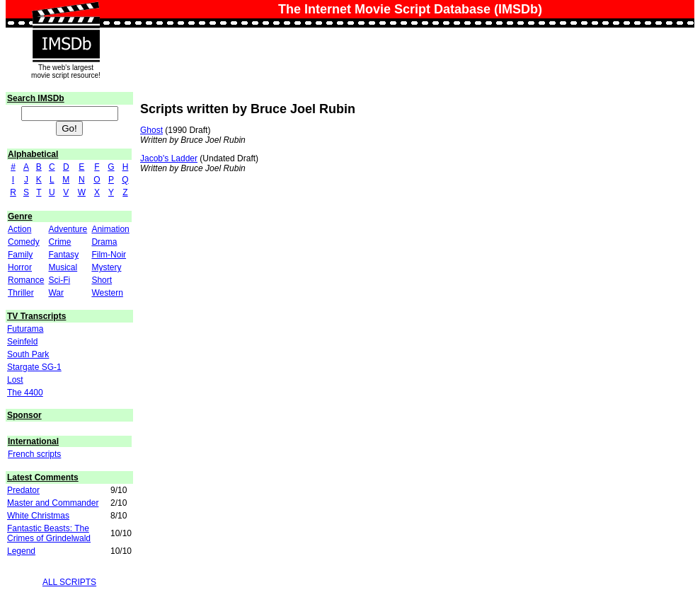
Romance (26, 280)
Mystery (106, 267)
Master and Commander (53, 503)
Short (102, 280)
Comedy (24, 242)
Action (19, 229)
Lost (15, 380)
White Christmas (38, 516)
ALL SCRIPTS (69, 582)
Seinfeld (22, 342)
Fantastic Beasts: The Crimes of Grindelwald (49, 533)
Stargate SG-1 (34, 367)
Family (20, 255)
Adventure (68, 229)
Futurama (25, 329)
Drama (104, 242)
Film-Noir (109, 255)
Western (107, 293)
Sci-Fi (59, 280)
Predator (23, 490)
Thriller (21, 293)
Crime (59, 242)
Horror (20, 267)
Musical (63, 267)
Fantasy (63, 255)
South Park (28, 354)
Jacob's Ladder (169, 158)
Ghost (151, 130)
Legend (21, 551)
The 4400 (25, 393)
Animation (110, 229)
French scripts (34, 454)
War (56, 293)
